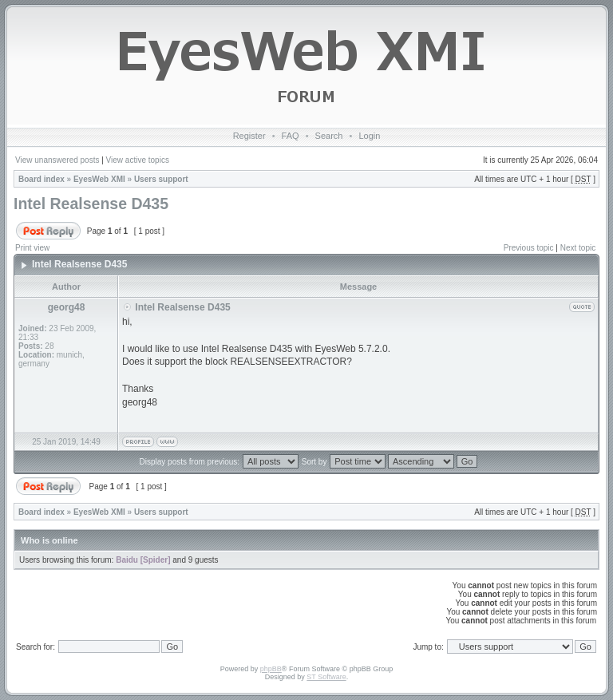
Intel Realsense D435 (91, 204)
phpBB (271, 669)
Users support (161, 179)
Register (249, 136)
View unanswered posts (57, 160)
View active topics (138, 160)
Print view (32, 248)
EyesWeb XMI (99, 179)
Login (369, 136)
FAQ (291, 136)
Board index (42, 179)
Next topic (578, 248)
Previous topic (529, 248)
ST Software (326, 677)
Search (329, 136)
